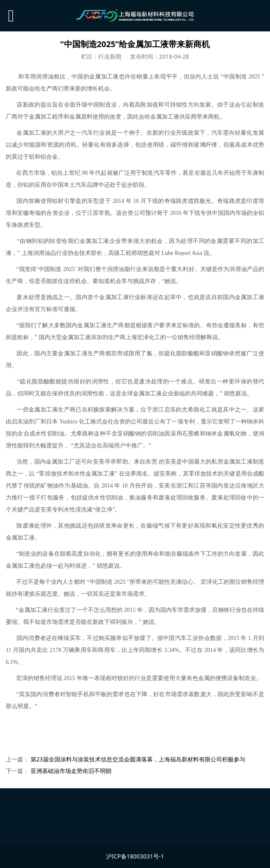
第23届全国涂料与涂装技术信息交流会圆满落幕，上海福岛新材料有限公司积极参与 (138, 759)
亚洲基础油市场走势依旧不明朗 (71, 771)
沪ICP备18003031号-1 (135, 856)
